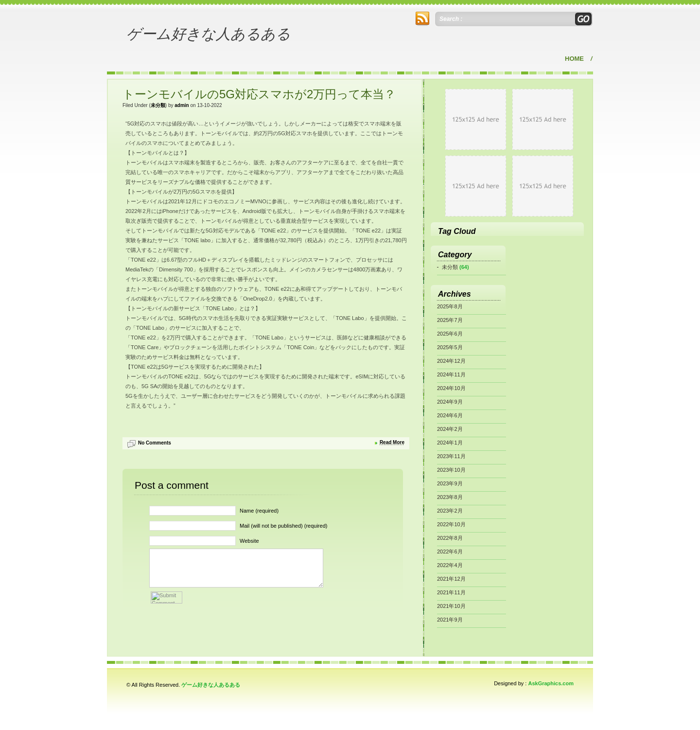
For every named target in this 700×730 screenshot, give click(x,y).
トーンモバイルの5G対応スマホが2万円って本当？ (259, 94)
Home (574, 59)
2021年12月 (451, 579)
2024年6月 (450, 415)
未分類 (158, 105)
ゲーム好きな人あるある (209, 34)
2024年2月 (450, 429)
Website (249, 541)
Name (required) (259, 511)
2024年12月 (451, 361)
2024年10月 (451, 388)
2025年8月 (450, 306)
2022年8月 (450, 538)
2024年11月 (451, 374)
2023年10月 (451, 470)
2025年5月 (450, 347)
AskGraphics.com (551, 683)
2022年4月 (450, 565)
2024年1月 (450, 443)
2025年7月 (450, 320)
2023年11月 (451, 456)
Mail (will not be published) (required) (283, 526)
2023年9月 (450, 483)
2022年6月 (450, 552)
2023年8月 (450, 497)
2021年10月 (451, 606)
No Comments (155, 443)
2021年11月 (451, 592)
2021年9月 (450, 620)
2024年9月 (450, 402)
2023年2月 (450, 511)
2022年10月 (451, 524)
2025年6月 (450, 334)
